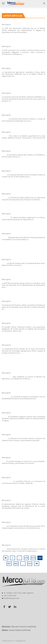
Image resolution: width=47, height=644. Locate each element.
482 (16, 564)
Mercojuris (6, 24)
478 (26, 558)
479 (33, 558)
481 (9, 564)
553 (30, 564)
